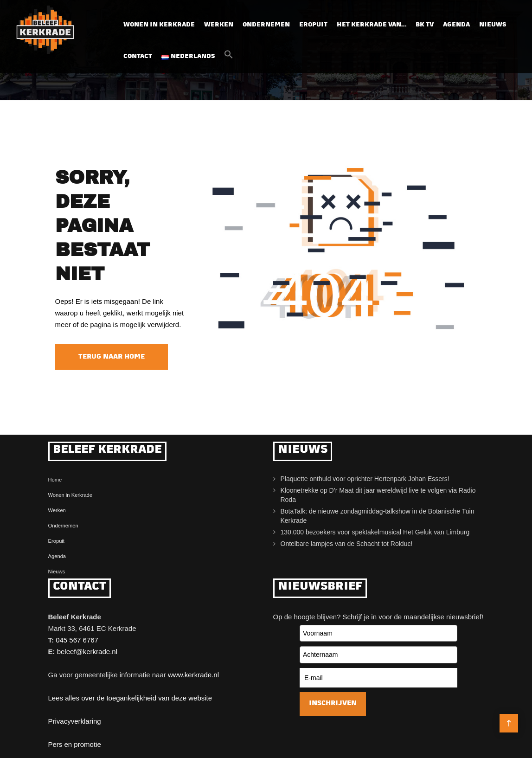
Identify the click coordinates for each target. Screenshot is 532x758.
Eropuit (313, 25)
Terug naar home (112, 357)
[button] (229, 57)
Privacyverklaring (75, 721)
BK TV (425, 25)
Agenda (456, 25)
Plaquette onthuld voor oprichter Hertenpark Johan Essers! (365, 479)
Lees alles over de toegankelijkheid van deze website (130, 698)
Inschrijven (333, 703)
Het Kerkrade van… (372, 25)
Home (55, 480)
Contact (138, 56)
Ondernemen (266, 25)
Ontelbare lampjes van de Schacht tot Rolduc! (347, 544)
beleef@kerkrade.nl (87, 652)
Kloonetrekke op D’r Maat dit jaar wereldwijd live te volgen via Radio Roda (378, 495)
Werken (219, 25)
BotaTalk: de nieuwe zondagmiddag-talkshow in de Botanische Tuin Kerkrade (378, 516)
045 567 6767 (77, 640)
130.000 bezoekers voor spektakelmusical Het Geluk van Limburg (375, 532)
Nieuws (493, 25)
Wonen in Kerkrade (159, 25)
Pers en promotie (75, 744)
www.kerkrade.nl (193, 675)
